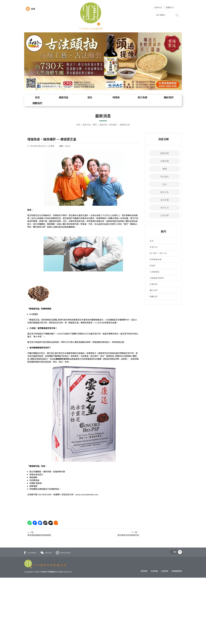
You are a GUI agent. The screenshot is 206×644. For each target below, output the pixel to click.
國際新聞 (164, 153)
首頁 (37, 98)
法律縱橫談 (155, 272)
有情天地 (154, 247)
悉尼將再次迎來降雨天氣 (128, 535)
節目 (90, 98)
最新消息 (64, 98)
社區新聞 (164, 215)
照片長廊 (142, 98)
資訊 (95, 125)
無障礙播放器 (156, 259)
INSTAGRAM (63, 553)
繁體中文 (170, 7)
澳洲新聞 (164, 200)
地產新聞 (164, 161)
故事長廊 (154, 284)
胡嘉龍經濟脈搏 (157, 278)
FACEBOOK (30, 553)
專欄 (164, 169)
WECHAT (46, 553)
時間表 (116, 98)
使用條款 (144, 571)
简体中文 (158, 7)
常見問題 (154, 571)
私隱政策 (165, 571)
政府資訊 (164, 176)
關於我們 (169, 98)
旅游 (164, 184)
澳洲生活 (164, 208)
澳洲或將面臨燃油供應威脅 (39, 535)
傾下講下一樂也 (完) (158, 253)
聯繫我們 (37, 103)
